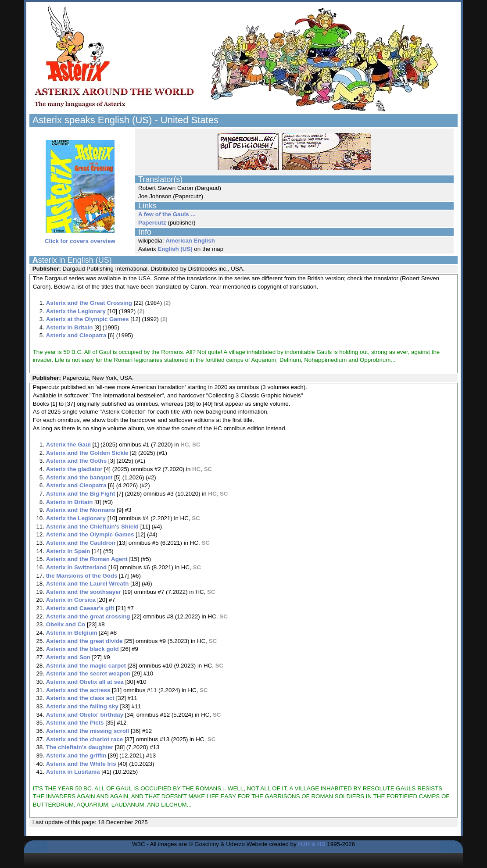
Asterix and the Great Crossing (89, 303)
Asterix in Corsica (71, 600)
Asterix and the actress (78, 690)
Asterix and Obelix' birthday (85, 715)
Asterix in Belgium (72, 633)
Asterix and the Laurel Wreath (88, 584)
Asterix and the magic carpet (86, 666)
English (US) (175, 249)
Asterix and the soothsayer (84, 592)
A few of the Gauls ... (167, 214)
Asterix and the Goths (77, 461)
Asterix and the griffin (76, 755)
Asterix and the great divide (84, 641)
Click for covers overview (80, 238)
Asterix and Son (68, 657)
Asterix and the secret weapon (88, 673)
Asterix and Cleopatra (76, 335)
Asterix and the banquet (79, 477)
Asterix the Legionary (76, 311)
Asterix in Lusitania (73, 772)
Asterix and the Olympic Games (90, 534)
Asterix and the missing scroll (88, 731)
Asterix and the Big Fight (81, 494)
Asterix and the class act (80, 698)
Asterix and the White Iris (81, 764)
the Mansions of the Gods (82, 576)
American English (190, 241)
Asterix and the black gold (82, 649)
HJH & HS (312, 844)
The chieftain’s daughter (80, 747)
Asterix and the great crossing (88, 616)
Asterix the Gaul (68, 445)
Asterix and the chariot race (85, 739)
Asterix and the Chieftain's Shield (92, 527)
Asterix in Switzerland (77, 567)
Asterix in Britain (70, 327)
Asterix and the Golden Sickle (87, 453)
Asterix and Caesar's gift (80, 608)
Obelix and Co (66, 624)
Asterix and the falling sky (82, 706)
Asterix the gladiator (74, 469)
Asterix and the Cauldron (81, 543)
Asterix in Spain (68, 551)
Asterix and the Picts (75, 723)
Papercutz (152, 223)
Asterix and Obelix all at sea (85, 682)
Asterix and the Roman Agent (87, 559)
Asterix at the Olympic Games (88, 319)
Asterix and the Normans (81, 510)
